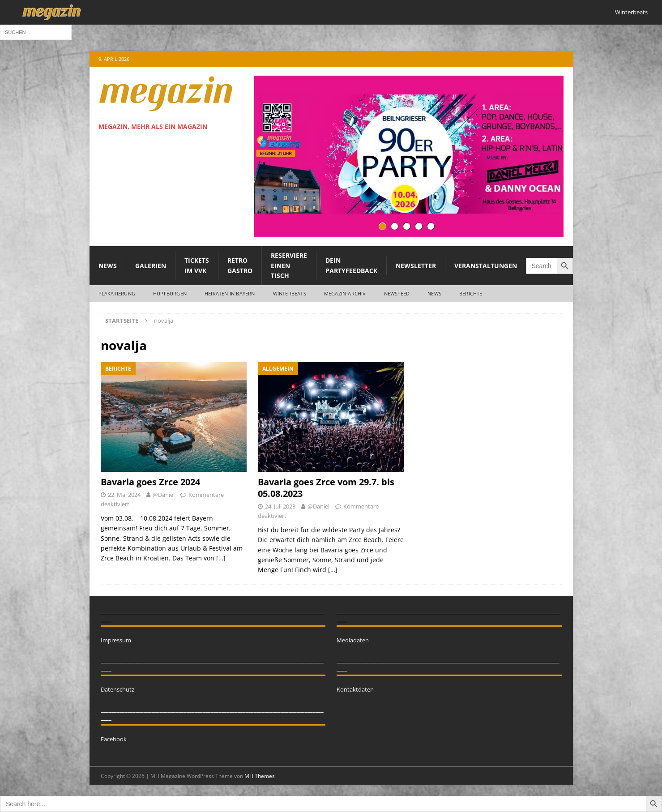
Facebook (114, 739)
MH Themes (260, 776)
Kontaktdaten (355, 689)
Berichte (471, 293)
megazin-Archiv (345, 293)
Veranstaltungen (486, 266)
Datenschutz (117, 689)
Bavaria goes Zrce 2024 (150, 482)
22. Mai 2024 (124, 495)
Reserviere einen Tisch (289, 265)
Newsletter (416, 266)
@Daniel (164, 495)
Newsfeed (397, 293)
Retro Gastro (240, 265)
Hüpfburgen (170, 293)
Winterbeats (631, 12)
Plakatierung (117, 293)
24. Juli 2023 (280, 506)
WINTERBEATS (290, 293)
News (108, 266)
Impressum (116, 640)
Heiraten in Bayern (230, 293)
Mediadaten (353, 640)
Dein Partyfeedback (351, 265)
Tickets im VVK (197, 265)
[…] (221, 558)
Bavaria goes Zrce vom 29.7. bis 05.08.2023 (326, 488)
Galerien (151, 266)
